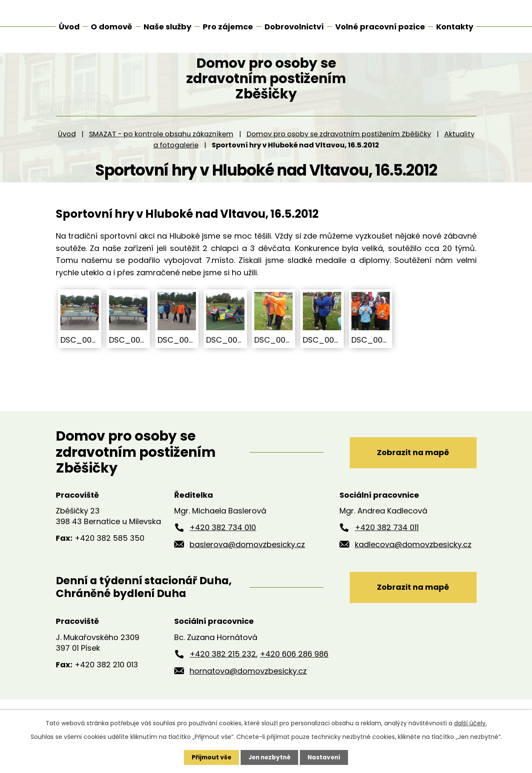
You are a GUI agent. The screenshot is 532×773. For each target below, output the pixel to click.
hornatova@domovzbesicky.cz (248, 685)
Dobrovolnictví (294, 27)
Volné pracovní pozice (380, 27)
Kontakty (455, 27)
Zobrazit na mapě (411, 466)
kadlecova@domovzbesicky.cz (413, 558)
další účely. (470, 723)
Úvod (67, 148)
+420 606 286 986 (294, 668)
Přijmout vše (210, 757)
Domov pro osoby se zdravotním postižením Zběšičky (339, 148)
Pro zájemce (228, 27)
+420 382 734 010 (223, 541)
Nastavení (326, 757)
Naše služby (167, 27)
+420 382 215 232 (223, 668)
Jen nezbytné (269, 757)
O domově (111, 27)
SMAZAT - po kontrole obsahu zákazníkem (161, 148)
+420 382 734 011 (387, 541)
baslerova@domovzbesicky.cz (247, 558)
